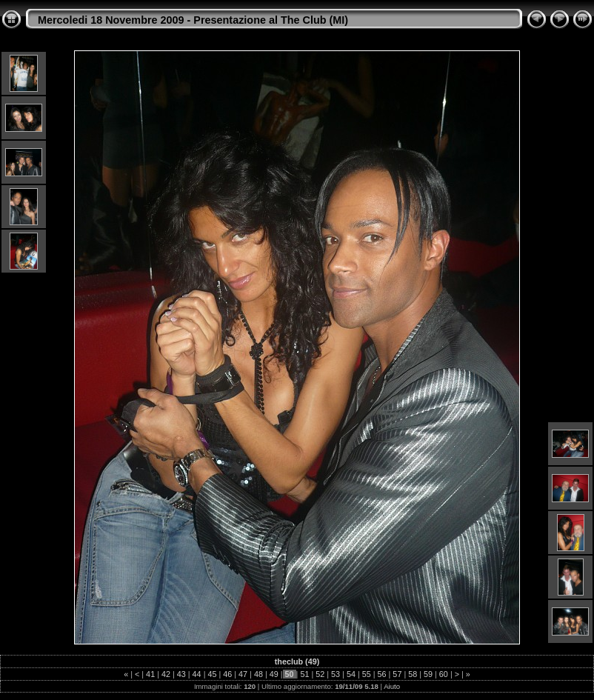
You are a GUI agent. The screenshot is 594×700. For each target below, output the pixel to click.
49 (274, 674)
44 (197, 674)
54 (351, 674)
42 (166, 674)
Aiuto (392, 686)
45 (212, 674)
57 (397, 674)
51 (304, 674)
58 (413, 674)
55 (367, 674)
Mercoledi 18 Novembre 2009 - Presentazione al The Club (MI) (193, 20)
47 (243, 674)
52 (320, 674)
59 (428, 674)
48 (258, 674)
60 (444, 674)
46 (227, 674)
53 (336, 674)
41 (150, 674)
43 (181, 674)
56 (382, 674)
